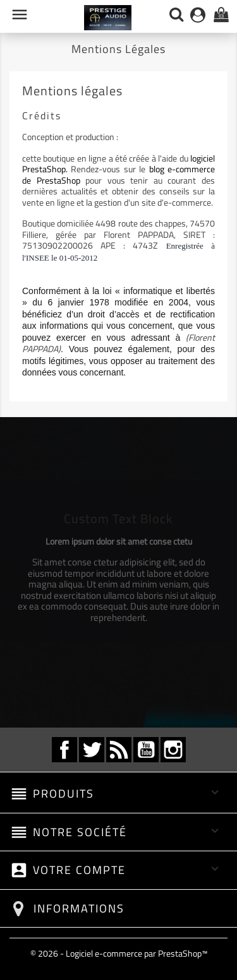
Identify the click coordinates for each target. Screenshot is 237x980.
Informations (79, 908)
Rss (119, 750)
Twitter (92, 750)
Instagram (173, 750)
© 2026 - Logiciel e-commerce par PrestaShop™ (119, 953)
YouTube (146, 750)
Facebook (64, 750)
